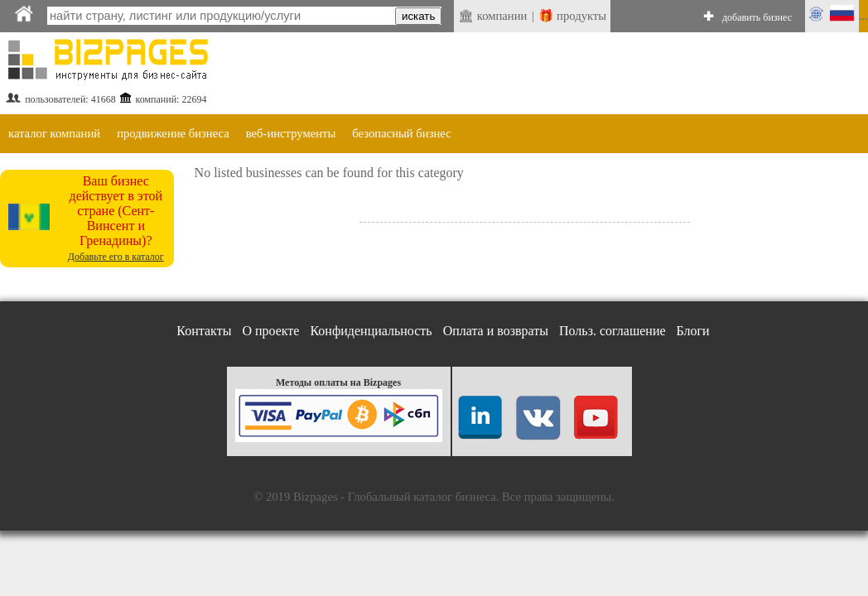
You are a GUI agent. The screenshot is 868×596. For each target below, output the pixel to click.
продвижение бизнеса (173, 133)
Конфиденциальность (371, 331)
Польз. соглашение (612, 331)
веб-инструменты (291, 133)
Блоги (693, 331)
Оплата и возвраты (496, 331)
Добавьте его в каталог (116, 257)
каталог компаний (54, 133)
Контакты (204, 331)
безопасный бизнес (401, 133)
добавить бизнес (757, 17)
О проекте (270, 331)
